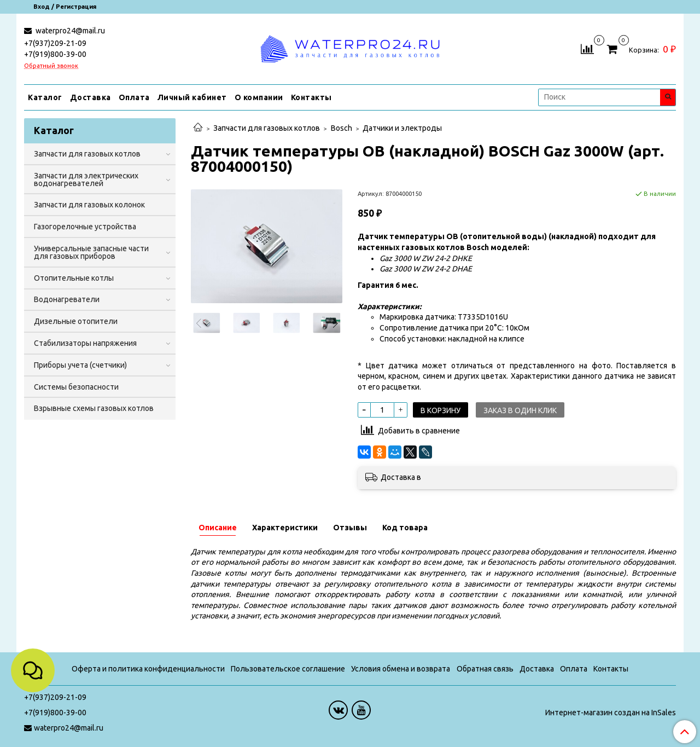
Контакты (311, 97)
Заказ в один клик (520, 410)
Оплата (134, 97)
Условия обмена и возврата (401, 669)
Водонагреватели (67, 299)
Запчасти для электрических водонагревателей (86, 179)
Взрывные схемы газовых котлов (94, 408)
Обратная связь (485, 669)
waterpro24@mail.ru (69, 31)
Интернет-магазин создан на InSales (611, 713)
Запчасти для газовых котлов (267, 128)
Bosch (342, 128)
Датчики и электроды (402, 128)
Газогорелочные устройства (85, 227)
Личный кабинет (192, 97)
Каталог (45, 97)
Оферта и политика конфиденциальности (148, 669)
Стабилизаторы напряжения (85, 343)
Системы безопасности (76, 387)
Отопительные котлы (74, 278)
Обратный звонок (51, 66)
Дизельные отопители (76, 321)
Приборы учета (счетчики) (80, 365)
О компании (259, 97)
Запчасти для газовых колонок (89, 205)
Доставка (91, 97)
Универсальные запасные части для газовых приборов (91, 252)
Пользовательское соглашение (288, 669)
